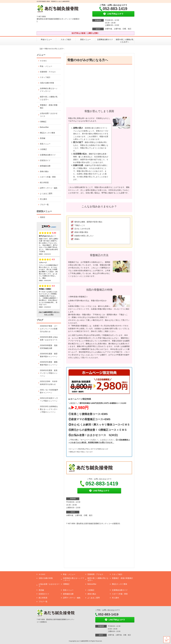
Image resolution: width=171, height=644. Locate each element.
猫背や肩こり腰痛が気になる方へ (125, 41)
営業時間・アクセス (48, 72)
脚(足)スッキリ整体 (48, 133)
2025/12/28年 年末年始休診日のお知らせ (49, 383)
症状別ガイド (45, 160)
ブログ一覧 (44, 205)
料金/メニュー (46, 39)
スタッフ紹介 (66, 39)
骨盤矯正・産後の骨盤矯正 (49, 106)
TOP (41, 49)
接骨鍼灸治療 (45, 166)
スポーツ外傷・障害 (48, 177)
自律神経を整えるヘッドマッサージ (49, 90)
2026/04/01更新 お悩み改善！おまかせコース (49, 338)
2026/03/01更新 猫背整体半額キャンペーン (49, 355)
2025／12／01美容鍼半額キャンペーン (49, 391)
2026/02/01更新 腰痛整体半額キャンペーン (49, 363)
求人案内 (43, 199)
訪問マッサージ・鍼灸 (49, 188)
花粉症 (43, 217)
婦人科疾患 (44, 182)
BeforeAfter (44, 127)
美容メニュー (85, 39)
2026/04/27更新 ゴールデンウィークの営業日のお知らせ (49, 329)
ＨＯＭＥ (43, 61)
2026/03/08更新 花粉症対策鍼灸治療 (49, 347)
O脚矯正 (43, 122)
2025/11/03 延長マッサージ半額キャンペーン (49, 400)
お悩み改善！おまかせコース (49, 115)
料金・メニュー (46, 66)
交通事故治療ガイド (105, 39)
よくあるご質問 (47, 194)
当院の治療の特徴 (47, 83)
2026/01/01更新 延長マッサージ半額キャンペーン (49, 373)
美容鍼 (43, 138)
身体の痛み (44, 171)
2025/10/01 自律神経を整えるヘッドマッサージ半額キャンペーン (49, 409)
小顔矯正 (43, 149)
